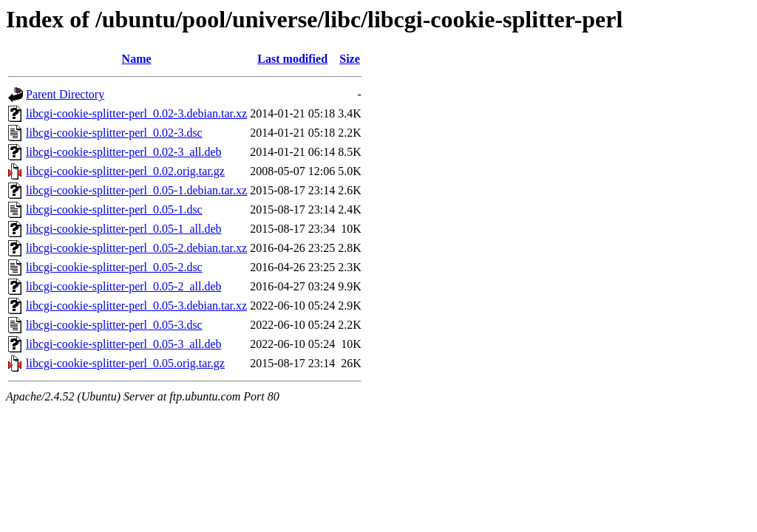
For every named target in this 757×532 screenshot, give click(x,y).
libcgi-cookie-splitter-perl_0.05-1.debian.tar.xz (136, 190)
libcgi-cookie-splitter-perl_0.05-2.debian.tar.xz (136, 248)
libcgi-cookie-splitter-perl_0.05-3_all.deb (123, 344)
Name (137, 59)
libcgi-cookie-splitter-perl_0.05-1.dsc (114, 209)
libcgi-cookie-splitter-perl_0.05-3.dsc (114, 325)
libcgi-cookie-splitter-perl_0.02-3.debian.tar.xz (136, 113)
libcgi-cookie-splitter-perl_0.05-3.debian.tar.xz (136, 306)
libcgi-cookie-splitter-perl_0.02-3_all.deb (123, 152)
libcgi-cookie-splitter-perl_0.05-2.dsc (114, 267)
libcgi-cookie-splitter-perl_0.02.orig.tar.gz (125, 171)
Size (350, 59)
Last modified (292, 59)
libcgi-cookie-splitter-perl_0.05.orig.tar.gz (125, 363)
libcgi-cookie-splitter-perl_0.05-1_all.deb (123, 229)
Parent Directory (65, 94)
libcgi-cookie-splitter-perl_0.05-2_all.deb (123, 286)
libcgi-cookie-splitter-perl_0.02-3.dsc (114, 133)
